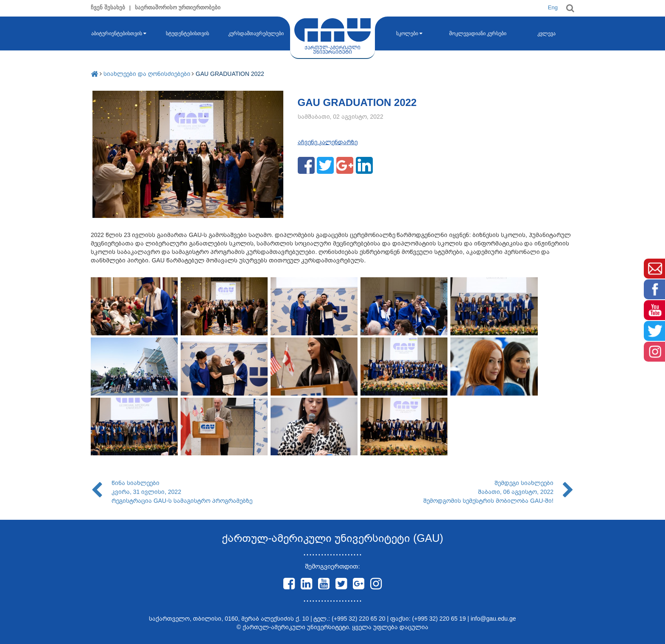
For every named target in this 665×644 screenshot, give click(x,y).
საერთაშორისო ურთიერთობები (178, 7)
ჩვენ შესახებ (108, 7)
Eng (553, 7)
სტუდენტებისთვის (187, 33)
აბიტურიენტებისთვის (119, 33)
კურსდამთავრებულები (256, 33)
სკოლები (409, 33)
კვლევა (546, 33)
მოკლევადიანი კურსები (478, 33)
